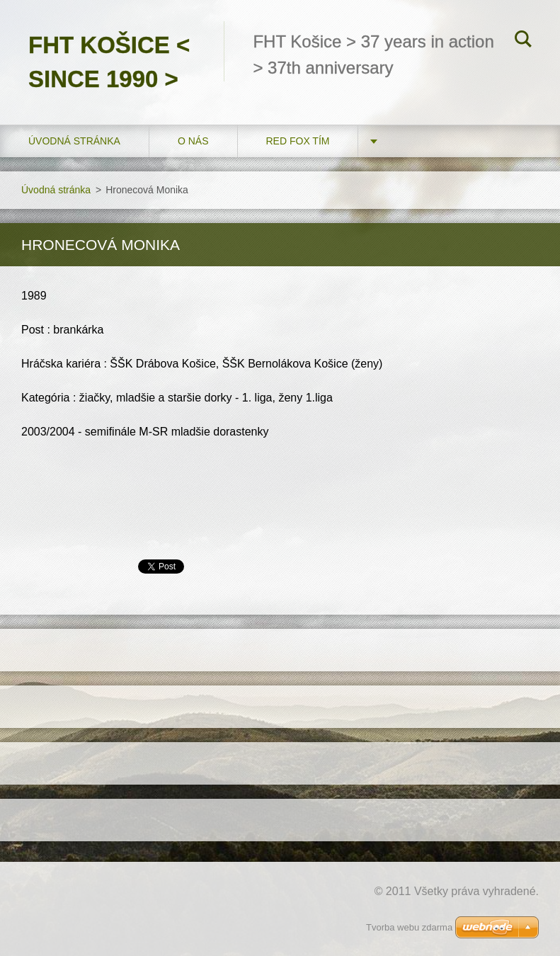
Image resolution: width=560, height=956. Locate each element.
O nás (193, 141)
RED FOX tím (298, 141)
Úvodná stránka (74, 141)
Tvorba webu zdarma (409, 927)
